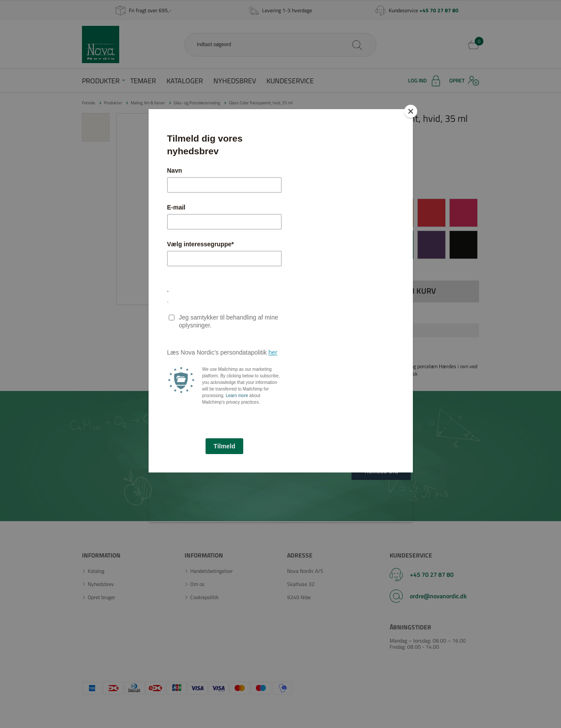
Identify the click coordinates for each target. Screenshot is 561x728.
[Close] (411, 111)
